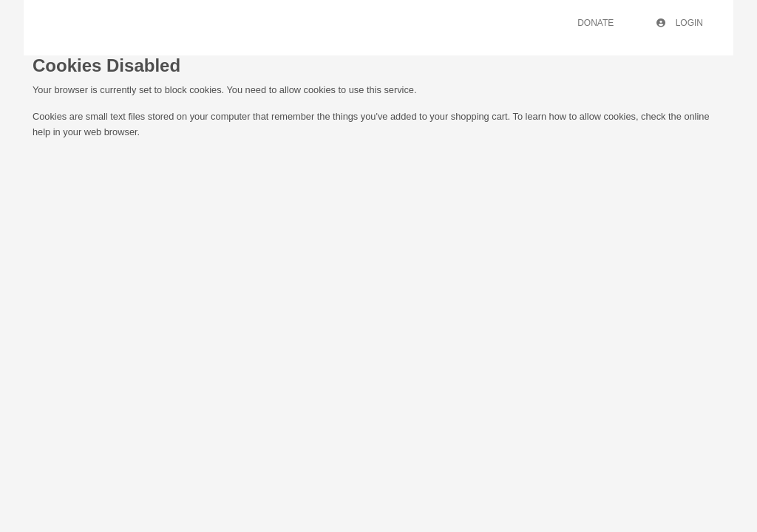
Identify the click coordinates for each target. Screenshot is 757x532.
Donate (595, 23)
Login (680, 23)
